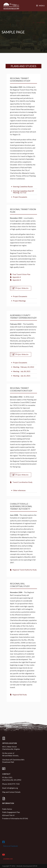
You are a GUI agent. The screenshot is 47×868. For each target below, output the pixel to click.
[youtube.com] (4, 855)
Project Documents (20, 197)
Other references (19, 490)
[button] (23, 187)
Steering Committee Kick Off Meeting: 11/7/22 (23, 192)
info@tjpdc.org (12, 788)
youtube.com (8, 859)
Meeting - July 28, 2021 (22, 371)
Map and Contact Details (11, 792)
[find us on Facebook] (4, 842)
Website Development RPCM (27, 866)
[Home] (34, 22)
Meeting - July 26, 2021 (22, 376)
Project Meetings (19, 301)
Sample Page (41, 22)
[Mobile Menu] (40, 6)
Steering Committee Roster (23, 187)
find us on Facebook (10, 846)
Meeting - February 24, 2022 (23, 367)
